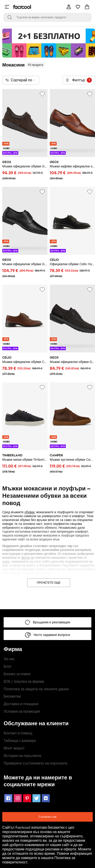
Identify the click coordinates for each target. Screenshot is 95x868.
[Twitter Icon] (36, 798)
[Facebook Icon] (8, 798)
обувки (29, 512)
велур (26, 558)
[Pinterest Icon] (27, 798)
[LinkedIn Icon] (46, 798)
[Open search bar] (10, 17)
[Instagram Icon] (18, 798)
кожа (6, 562)
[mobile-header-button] (69, 7)
